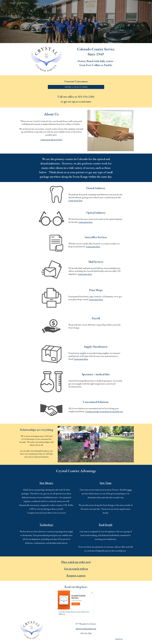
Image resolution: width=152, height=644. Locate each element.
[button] (150, 3)
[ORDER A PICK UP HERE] (76, 87)
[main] (96, 52)
